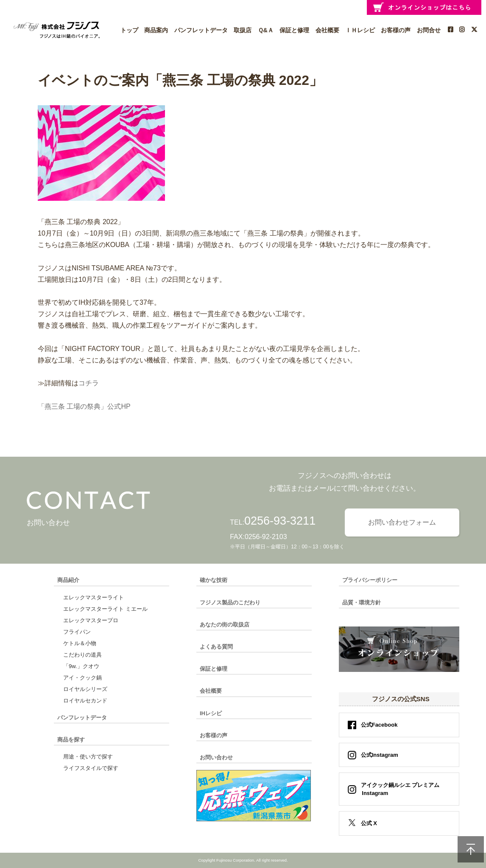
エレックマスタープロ (91, 620)
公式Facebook (379, 725)
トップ (129, 30)
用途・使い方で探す (88, 757)
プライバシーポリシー (370, 580)
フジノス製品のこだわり (230, 603)
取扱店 (243, 30)
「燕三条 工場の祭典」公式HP (84, 406)
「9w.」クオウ (81, 666)
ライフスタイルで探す (91, 768)
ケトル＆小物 (80, 643)
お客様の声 (396, 30)
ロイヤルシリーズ (85, 689)
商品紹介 (68, 580)
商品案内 (156, 30)
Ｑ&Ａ (266, 30)
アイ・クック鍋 (82, 678)
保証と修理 (294, 30)
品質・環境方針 (362, 603)
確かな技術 (214, 580)
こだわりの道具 (82, 655)
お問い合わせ (216, 757)
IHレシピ (211, 713)
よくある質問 (216, 647)
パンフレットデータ (201, 30)
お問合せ (429, 30)
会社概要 (327, 30)
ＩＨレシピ (360, 30)
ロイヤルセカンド (85, 701)
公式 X (369, 823)
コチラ (89, 383)
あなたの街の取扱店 (225, 625)
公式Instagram (380, 755)
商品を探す (71, 740)
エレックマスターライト (94, 597)
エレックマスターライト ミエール (105, 609)
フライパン (77, 632)
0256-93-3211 (280, 521)
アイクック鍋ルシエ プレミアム (398, 789)
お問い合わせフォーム (402, 522)
